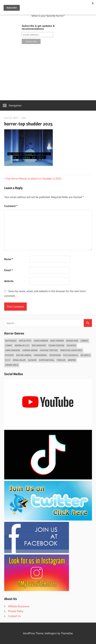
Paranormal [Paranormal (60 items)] (40, 355)
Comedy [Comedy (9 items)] (84, 341)
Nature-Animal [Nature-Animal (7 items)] (24, 355)
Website (9, 281)
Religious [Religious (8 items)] (85, 355)
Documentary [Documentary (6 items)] (39, 345)
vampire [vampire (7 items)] (72, 360)
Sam (24, 118)
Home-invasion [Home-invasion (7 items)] (13, 350)
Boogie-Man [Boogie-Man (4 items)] (72, 341)
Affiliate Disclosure (19, 606)
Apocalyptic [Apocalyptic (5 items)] (25, 341)
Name (9, 259)
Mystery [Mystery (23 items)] (9, 355)
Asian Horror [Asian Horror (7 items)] (41, 341)
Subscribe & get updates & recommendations (38, 27)
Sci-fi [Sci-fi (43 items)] (8, 360)
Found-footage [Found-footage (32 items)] (56, 345)
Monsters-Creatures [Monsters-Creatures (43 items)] (71, 350)
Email (8, 270)
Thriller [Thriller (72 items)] (61, 360)
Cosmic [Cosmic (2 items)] (9, 345)
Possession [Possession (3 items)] (55, 355)
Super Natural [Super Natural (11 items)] (47, 360)
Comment (11, 206)
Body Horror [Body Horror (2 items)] (57, 341)
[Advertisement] (48, 72)
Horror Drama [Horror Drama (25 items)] (30, 350)
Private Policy (16, 611)
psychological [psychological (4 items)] (71, 355)
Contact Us (14, 616)
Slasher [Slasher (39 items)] (32, 360)
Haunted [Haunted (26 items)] (71, 345)
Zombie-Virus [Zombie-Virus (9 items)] (12, 365)
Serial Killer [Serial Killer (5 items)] (19, 360)
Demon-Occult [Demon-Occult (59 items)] (22, 345)
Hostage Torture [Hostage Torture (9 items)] (49, 350)
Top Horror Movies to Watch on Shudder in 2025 (34, 178)
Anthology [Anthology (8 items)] (11, 341)
